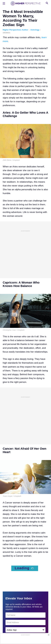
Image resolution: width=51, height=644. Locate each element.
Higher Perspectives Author (16, 30)
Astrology (35, 30)
